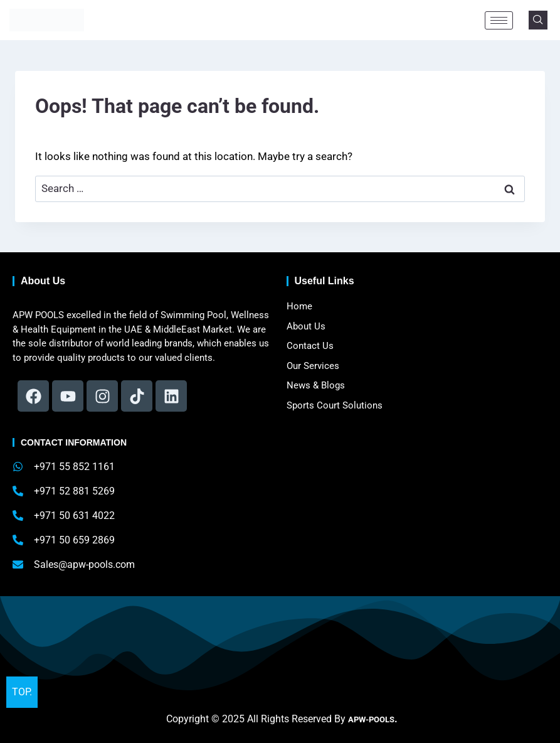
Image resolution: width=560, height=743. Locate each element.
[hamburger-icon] (499, 20)
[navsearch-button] (538, 20)
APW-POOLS (371, 719)
